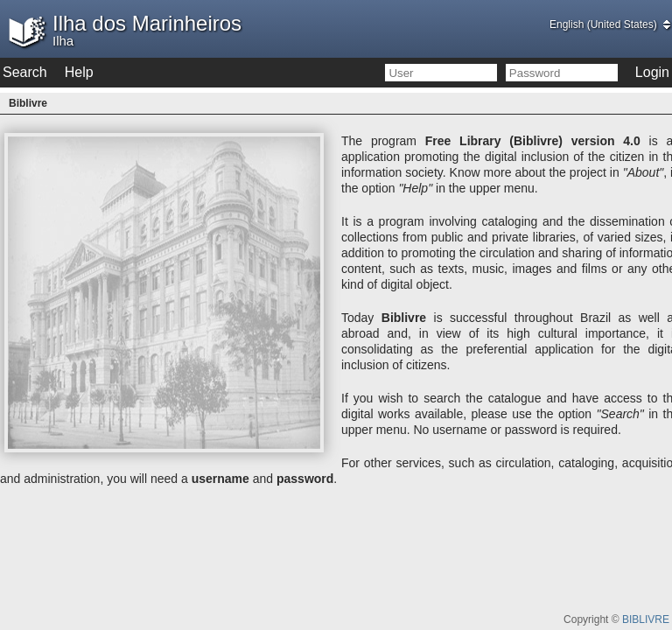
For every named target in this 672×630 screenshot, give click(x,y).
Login (652, 72)
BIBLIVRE (646, 619)
